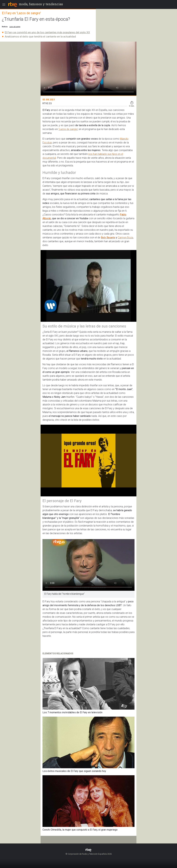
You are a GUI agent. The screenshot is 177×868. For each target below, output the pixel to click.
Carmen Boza (125, 238)
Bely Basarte (108, 238)
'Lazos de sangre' (68, 129)
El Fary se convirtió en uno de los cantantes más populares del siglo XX (47, 32)
